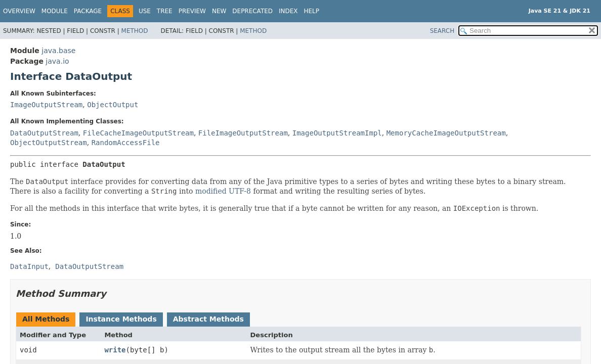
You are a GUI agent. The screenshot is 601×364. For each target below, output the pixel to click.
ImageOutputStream (46, 105)
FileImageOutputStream (243, 133)
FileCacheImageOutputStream (138, 133)
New (219, 11)
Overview (19, 11)
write (115, 350)
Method (135, 31)
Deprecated (252, 11)
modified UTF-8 (223, 191)
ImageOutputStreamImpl (337, 133)
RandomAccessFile (126, 143)
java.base (58, 51)
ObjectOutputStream (49, 143)
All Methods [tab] (46, 319)
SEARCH (442, 31)
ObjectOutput (113, 105)
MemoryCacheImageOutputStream (446, 133)
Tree (165, 11)
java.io (57, 61)
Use (145, 11)
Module (55, 11)
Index (288, 11)
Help (312, 11)
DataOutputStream (44, 133)
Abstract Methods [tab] (208, 319)
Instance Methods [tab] (121, 319)
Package (88, 11)
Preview (192, 11)
